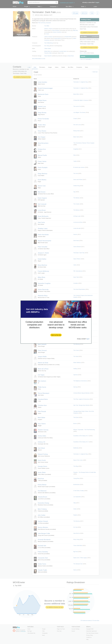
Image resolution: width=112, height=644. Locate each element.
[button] (56, 335)
